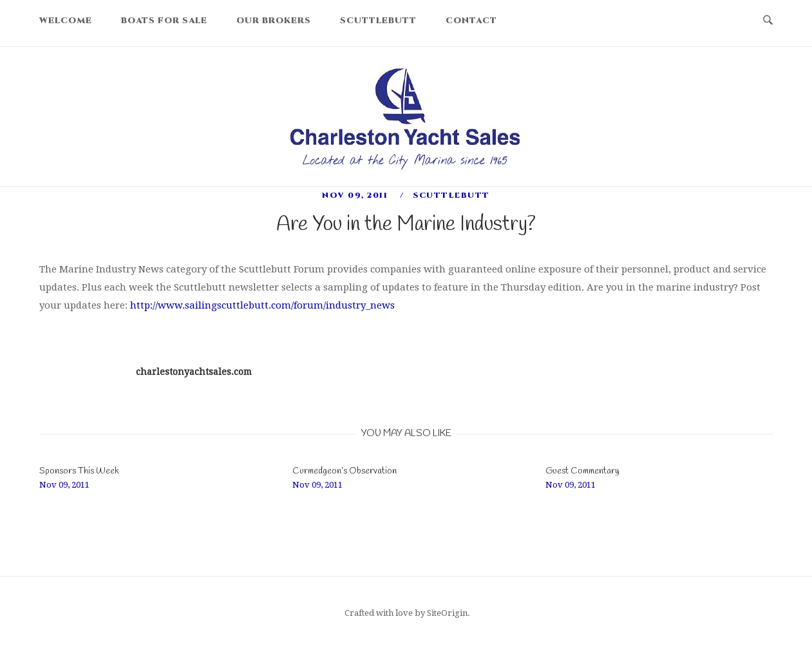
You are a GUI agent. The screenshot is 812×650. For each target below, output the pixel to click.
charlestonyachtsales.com (194, 372)
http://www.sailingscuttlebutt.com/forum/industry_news (262, 305)
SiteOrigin (447, 613)
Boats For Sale (164, 21)
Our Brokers (274, 21)
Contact (471, 21)
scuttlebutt (451, 195)
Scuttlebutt (378, 21)
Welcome (66, 21)
